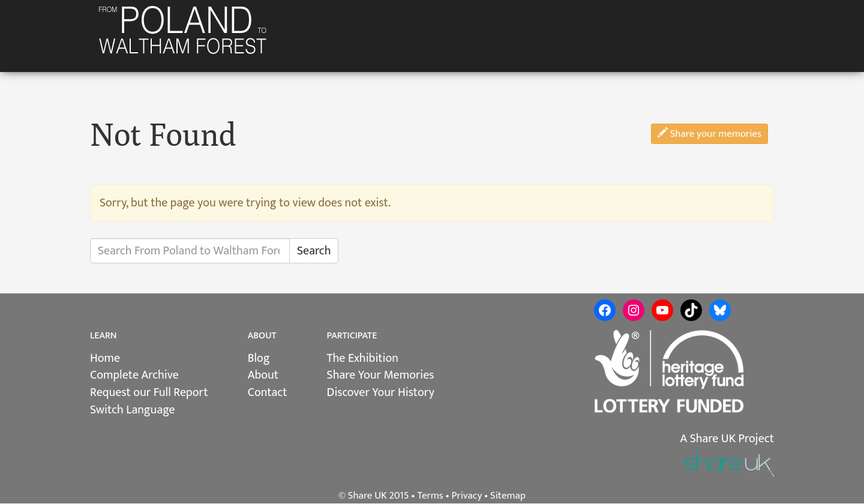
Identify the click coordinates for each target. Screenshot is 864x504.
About (263, 375)
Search (314, 251)
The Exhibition (363, 358)
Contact (268, 392)
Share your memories (709, 134)
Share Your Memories (381, 375)
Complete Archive (134, 375)
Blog (259, 358)
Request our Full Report (149, 392)
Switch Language (133, 410)
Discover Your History (381, 392)
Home (105, 358)
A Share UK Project (727, 439)
